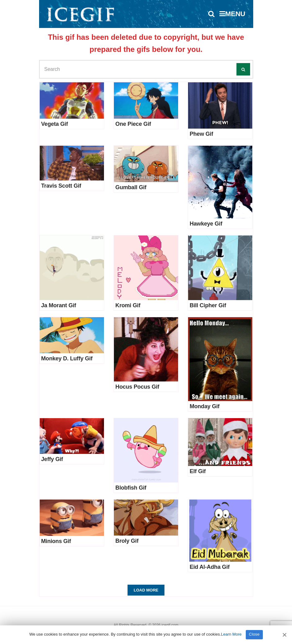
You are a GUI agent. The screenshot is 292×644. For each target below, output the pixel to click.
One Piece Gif (133, 124)
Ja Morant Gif (59, 305)
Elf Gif (198, 471)
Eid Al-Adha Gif (210, 567)
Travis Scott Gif (61, 186)
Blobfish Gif (131, 488)
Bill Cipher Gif (208, 305)
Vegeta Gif (55, 124)
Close (254, 634)
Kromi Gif (128, 305)
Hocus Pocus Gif (137, 387)
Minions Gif (56, 541)
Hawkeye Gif (206, 224)
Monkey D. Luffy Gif (67, 359)
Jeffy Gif (52, 459)
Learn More (231, 634)
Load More (146, 590)
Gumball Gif (131, 187)
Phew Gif (201, 134)
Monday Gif (204, 406)
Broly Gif (127, 541)
